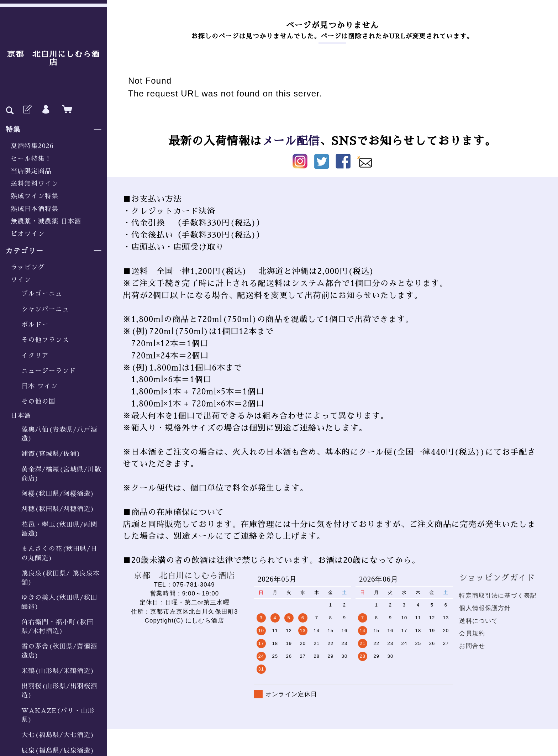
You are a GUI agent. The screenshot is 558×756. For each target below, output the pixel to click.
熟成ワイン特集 (35, 196)
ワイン (21, 280)
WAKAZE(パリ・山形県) (58, 715)
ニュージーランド (49, 371)
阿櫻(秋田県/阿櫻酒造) (58, 494)
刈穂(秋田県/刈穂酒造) (58, 509)
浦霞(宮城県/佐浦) (51, 454)
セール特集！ (31, 159)
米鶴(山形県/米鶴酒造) (58, 671)
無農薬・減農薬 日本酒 (46, 221)
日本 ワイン (40, 386)
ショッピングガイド (497, 578)
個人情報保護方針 (485, 608)
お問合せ (472, 646)
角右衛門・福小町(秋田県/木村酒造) (57, 627)
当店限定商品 (31, 171)
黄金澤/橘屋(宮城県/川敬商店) (61, 474)
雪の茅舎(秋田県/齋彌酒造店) (59, 651)
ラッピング (28, 267)
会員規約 (472, 633)
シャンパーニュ (45, 309)
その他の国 (38, 401)
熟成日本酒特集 (35, 209)
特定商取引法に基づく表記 (498, 596)
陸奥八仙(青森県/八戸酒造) (59, 434)
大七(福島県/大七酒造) (58, 735)
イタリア (35, 356)
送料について (478, 621)
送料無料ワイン (35, 184)
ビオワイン (28, 234)
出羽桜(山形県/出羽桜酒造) (59, 691)
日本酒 (21, 416)
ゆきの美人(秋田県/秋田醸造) (59, 602)
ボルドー (35, 325)
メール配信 (291, 141)
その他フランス (45, 340)
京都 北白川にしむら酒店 (53, 59)
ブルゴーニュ (42, 294)
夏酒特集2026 (32, 146)
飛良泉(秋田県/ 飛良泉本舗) (60, 578)
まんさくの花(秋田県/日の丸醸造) (59, 553)
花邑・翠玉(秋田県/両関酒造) (59, 529)
